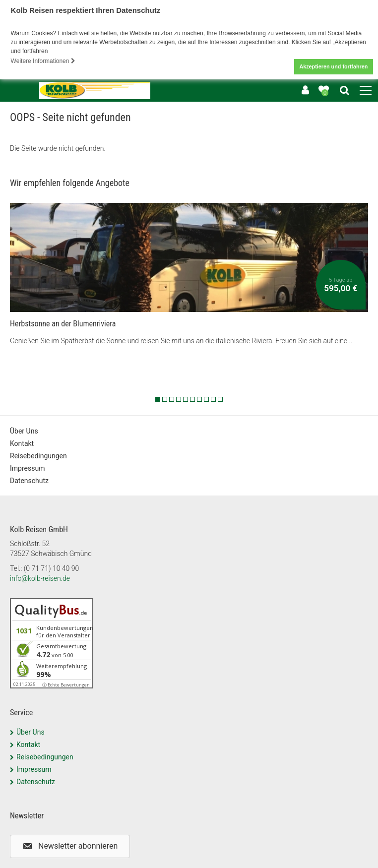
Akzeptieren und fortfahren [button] (333, 66)
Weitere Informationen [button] (43, 61)
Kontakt (22, 443)
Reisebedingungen (38, 455)
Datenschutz (29, 480)
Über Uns (24, 431)
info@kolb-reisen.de (40, 578)
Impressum (27, 468)
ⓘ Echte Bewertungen (66, 685)
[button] (70, 846)
